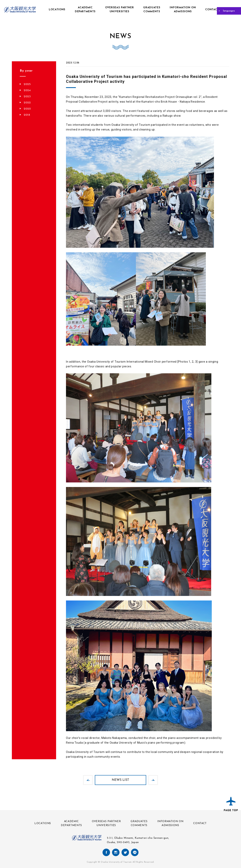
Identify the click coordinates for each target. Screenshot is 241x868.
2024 (27, 90)
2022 (27, 103)
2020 (27, 109)
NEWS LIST (120, 780)
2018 (27, 115)
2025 (27, 84)
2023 (27, 97)
